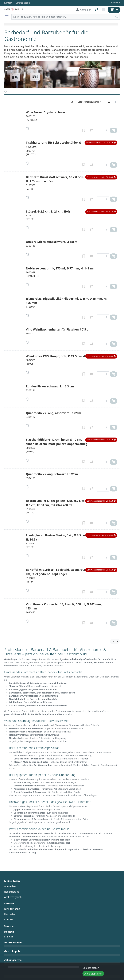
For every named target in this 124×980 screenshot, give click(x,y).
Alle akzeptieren (93, 974)
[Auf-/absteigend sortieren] (72, 102)
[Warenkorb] (112, 10)
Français (9, 937)
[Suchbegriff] (63, 17)
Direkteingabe (12, 909)
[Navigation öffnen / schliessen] (8, 17)
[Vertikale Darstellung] (109, 102)
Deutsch (115, 3)
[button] (101, 143)
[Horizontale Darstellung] (116, 102)
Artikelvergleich (13, 897)
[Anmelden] (84, 10)
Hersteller (10, 914)
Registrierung (12, 892)
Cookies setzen (91, 968)
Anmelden (10, 886)
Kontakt (9, 920)
